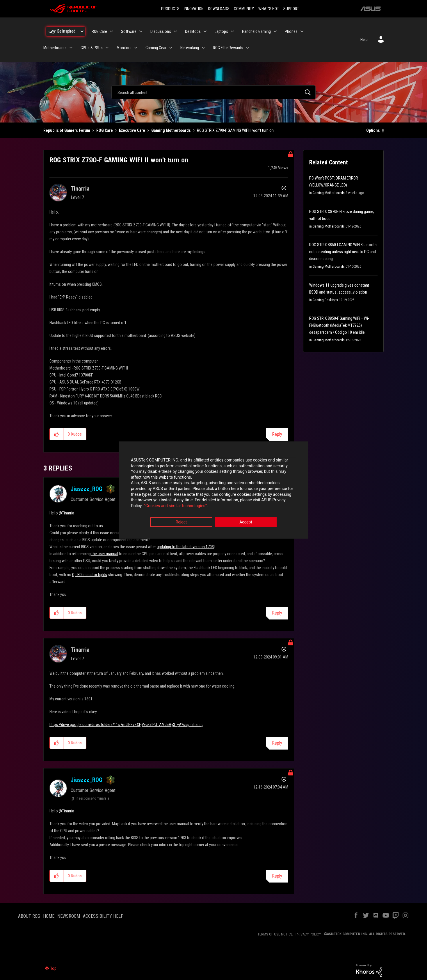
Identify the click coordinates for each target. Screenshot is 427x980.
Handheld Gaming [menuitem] (256, 31)
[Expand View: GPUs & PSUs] (107, 48)
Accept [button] (246, 522)
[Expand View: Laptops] (232, 31)
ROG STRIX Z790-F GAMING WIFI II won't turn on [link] (235, 130)
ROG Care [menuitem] (99, 31)
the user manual (104, 554)
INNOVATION (194, 9)
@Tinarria (66, 513)
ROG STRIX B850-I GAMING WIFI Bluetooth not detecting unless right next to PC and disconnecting (343, 252)
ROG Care (105, 130)
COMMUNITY (244, 9)
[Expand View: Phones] (302, 31)
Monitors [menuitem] (124, 48)
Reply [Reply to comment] (277, 613)
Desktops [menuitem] (193, 31)
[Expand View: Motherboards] (71, 48)
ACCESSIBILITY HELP (103, 916)
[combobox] (213, 92)
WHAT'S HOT (269, 9)
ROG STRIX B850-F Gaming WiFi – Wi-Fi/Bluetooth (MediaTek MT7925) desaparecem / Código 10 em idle (339, 325)
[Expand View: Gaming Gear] (171, 48)
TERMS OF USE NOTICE (275, 934)
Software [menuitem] (129, 31)
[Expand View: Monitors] (136, 48)
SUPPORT (291, 9)
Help (364, 40)
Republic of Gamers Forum (67, 130)
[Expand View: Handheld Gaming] (275, 31)
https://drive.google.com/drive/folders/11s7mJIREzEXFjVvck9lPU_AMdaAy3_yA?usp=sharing (127, 725)
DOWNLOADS (219, 9)
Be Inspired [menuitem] (66, 31)
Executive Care (132, 130)
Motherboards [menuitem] (55, 48)
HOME (49, 916)
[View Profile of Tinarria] (80, 189)
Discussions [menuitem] (161, 31)
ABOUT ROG (29, 916)
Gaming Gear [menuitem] (156, 48)
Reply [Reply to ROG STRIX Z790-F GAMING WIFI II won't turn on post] (277, 434)
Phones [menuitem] (291, 31)
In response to (92, 798)
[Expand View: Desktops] (205, 31)
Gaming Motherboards (171, 130)
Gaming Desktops (325, 300)
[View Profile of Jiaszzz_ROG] (87, 489)
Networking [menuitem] (190, 48)
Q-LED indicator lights (90, 575)
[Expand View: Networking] (203, 48)
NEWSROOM (69, 916)
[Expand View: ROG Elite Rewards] (248, 48)
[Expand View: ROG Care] (111, 31)
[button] (57, 434)
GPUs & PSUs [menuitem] (92, 48)
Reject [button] (181, 522)
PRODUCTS (170, 9)
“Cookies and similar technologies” (175, 506)
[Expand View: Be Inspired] (82, 31)
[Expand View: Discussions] (175, 31)
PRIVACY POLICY (308, 934)
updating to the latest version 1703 (185, 547)
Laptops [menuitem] (221, 31)
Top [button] (53, 968)
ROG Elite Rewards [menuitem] (228, 48)
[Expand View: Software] (141, 31)
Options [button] (373, 130)
